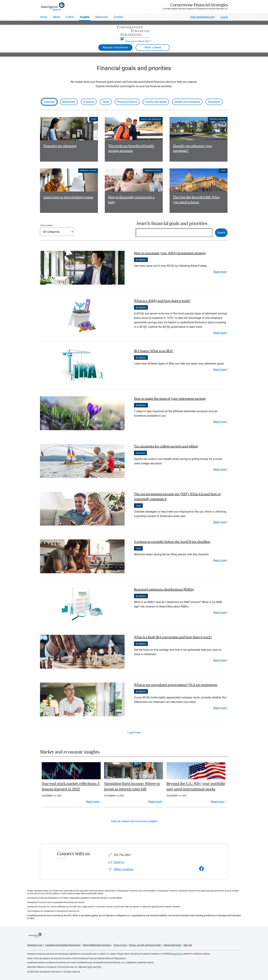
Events (70, 17)
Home (44, 17)
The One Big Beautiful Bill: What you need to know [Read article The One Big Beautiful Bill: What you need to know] (196, 200)
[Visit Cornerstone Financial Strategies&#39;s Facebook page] (202, 869)
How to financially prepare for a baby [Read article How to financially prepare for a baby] (131, 200)
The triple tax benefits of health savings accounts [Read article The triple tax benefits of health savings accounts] (131, 148)
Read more (220, 272)
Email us (119, 862)
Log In (224, 17)
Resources (102, 17)
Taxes (106, 102)
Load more (134, 733)
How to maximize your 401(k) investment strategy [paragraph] (170, 253)
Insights (85, 17)
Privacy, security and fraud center (145, 945)
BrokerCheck (177, 954)
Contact (118, 17)
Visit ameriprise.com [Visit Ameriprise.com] (202, 17)
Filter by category (47, 225)
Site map (188, 945)
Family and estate (156, 102)
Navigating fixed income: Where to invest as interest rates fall (132, 786)
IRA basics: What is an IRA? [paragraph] (154, 351)
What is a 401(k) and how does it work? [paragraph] (162, 301)
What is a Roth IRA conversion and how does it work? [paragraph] (173, 637)
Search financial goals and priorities (172, 224)
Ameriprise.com (35, 945)
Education (214, 102)
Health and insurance (187, 102)
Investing (89, 102)
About (57, 17)
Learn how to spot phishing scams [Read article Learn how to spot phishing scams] (68, 197)
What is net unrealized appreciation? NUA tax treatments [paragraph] (176, 685)
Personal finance (127, 102)
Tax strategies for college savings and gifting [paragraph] (166, 446)
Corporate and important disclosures (63, 945)
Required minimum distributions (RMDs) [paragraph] (164, 590)
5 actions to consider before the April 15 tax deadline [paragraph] (172, 542)
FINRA (90, 967)
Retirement (69, 102)
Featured (49, 102)
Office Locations (124, 869)
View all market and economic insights (134, 821)
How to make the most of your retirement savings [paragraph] (170, 399)
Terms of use (120, 945)
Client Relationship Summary (97, 945)
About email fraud (172, 945)
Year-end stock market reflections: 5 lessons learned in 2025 (71, 786)
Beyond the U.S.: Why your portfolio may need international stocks (196, 786)
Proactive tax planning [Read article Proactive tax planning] (60, 146)
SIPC (99, 967)
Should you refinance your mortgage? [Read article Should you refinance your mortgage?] (193, 148)
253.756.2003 (122, 855)
